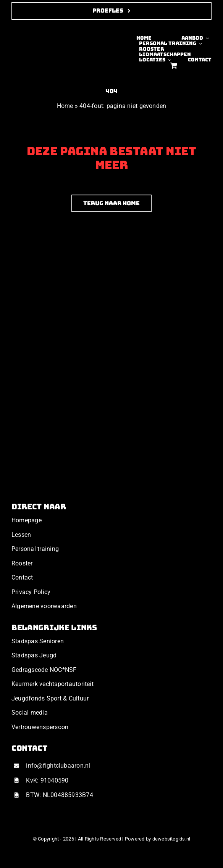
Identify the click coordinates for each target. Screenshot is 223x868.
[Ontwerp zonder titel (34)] (36, 31)
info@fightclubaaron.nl (58, 766)
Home (65, 106)
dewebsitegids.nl (171, 839)
